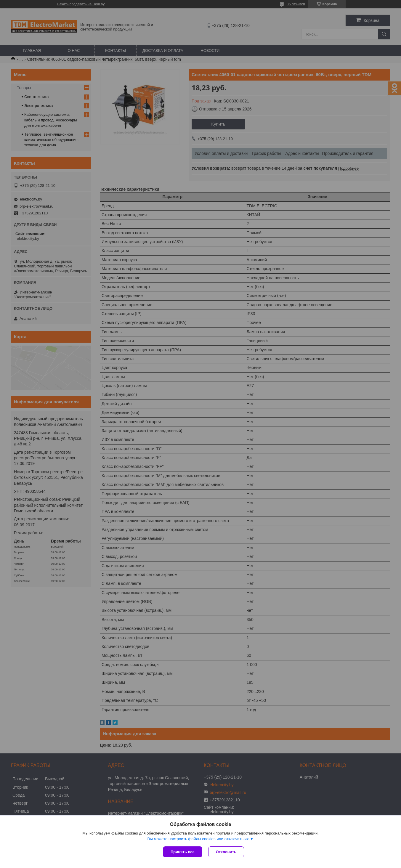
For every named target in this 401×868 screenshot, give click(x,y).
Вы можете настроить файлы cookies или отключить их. (198, 839)
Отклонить (226, 852)
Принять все (183, 852)
